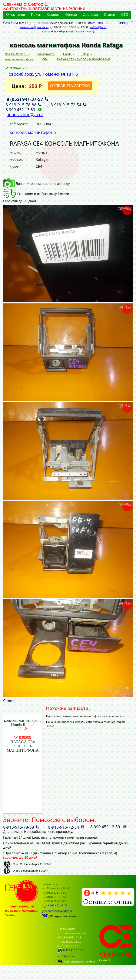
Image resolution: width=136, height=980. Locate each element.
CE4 (45, 59)
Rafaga (86, 54)
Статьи (110, 15)
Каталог (53, 15)
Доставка (91, 15)
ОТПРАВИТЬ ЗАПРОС (70, 86)
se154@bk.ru (98, 27)
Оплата (71, 15)
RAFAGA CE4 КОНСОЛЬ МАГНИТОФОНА (84, 59)
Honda (68, 54)
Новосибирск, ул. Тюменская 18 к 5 (42, 74)
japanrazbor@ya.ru (24, 115)
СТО (125, 15)
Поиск (36, 15)
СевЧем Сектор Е (17, 54)
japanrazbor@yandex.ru (34, 27)
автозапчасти (46, 54)
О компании (16, 15)
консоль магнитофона (19, 59)
